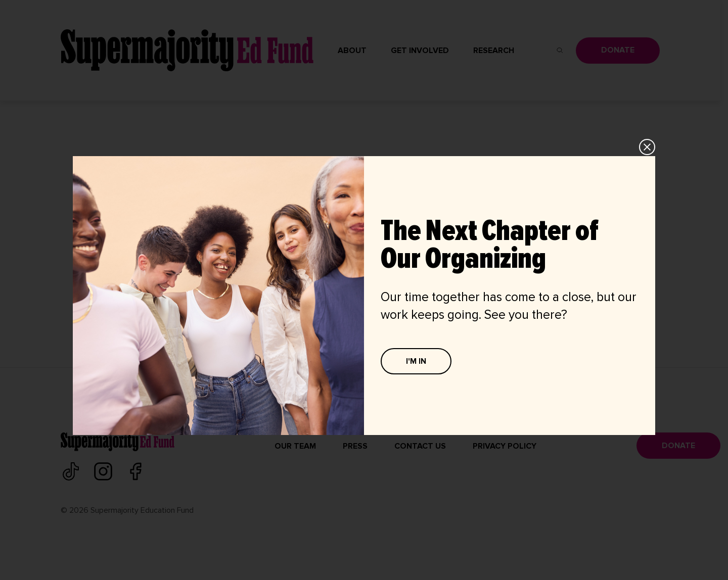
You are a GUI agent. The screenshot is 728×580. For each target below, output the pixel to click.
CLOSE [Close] (648, 147)
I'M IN (416, 361)
